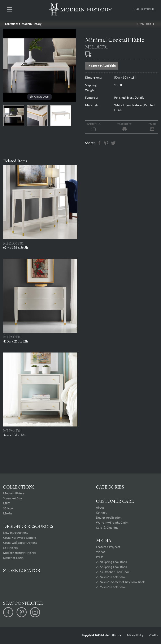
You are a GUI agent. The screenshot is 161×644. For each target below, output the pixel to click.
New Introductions (16, 533)
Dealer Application (109, 518)
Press (100, 557)
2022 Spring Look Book (111, 567)
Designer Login (13, 558)
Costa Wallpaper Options (20, 543)
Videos (101, 552)
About (100, 508)
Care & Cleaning (107, 528)
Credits (154, 636)
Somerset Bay (12, 499)
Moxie (7, 514)
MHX (6, 504)
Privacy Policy (135, 636)
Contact (101, 513)
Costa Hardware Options (20, 538)
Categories (110, 487)
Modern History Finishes (20, 553)
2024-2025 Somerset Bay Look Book (120, 582)
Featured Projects (108, 547)
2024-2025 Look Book (111, 577)
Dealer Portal (144, 9)
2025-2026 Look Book (111, 587)
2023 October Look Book (113, 572)
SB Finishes (11, 548)
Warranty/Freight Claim (112, 523)
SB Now (8, 509)
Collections (12, 24)
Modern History (32, 24)
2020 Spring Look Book (111, 562)
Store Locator (22, 571)
